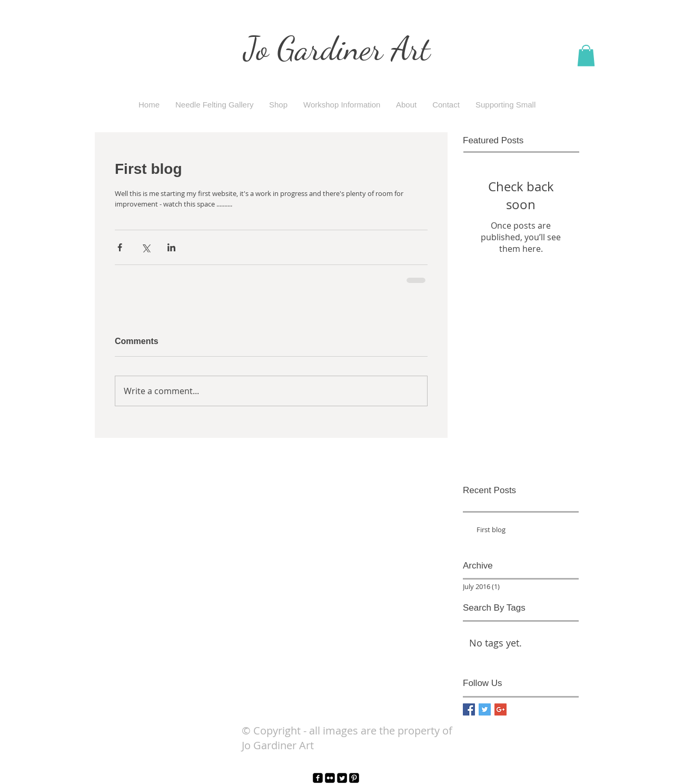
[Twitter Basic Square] (485, 709)
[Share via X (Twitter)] (146, 247)
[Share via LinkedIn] (171, 247)
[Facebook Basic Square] (469, 709)
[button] (586, 56)
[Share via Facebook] (120, 247)
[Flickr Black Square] (330, 778)
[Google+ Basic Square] (500, 709)
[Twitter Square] (342, 778)
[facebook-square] (318, 778)
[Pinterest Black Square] (354, 778)
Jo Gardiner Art (337, 48)
